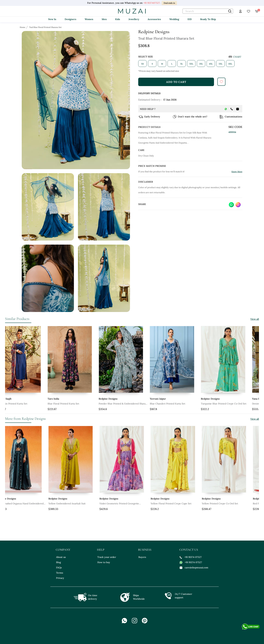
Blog (59, 562)
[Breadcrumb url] (23, 27)
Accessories (154, 19)
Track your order (107, 557)
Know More (237, 172)
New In (52, 19)
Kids (118, 19)
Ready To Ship (208, 19)
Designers (70, 19)
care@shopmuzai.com (194, 568)
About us (61, 557)
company (63, 550)
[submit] (221, 82)
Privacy (60, 578)
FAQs (59, 568)
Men (104, 19)
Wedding (174, 19)
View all (255, 319)
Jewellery (134, 19)
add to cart (176, 82)
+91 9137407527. (152, 3)
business (145, 550)
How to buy (104, 562)
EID (190, 19)
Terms (60, 573)
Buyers (142, 557)
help (101, 550)
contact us (189, 550)
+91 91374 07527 (191, 557)
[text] (208, 11)
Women (89, 19)
